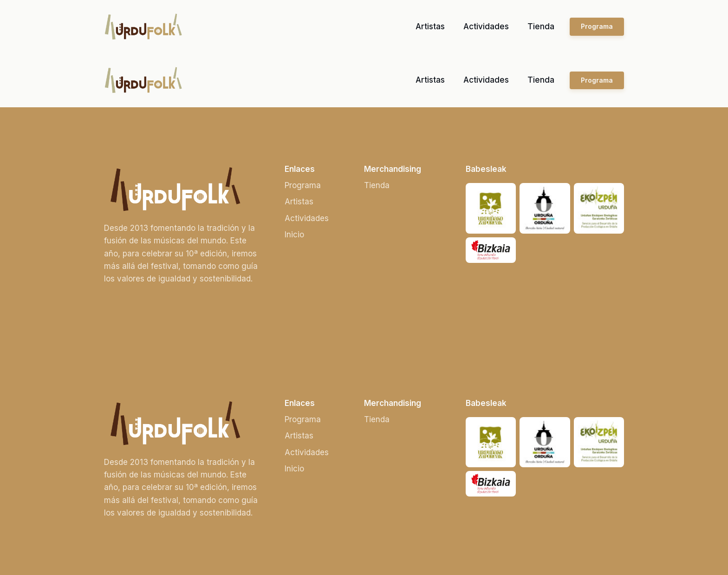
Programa (597, 26)
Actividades (486, 26)
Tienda (541, 26)
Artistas (430, 26)
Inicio (294, 235)
